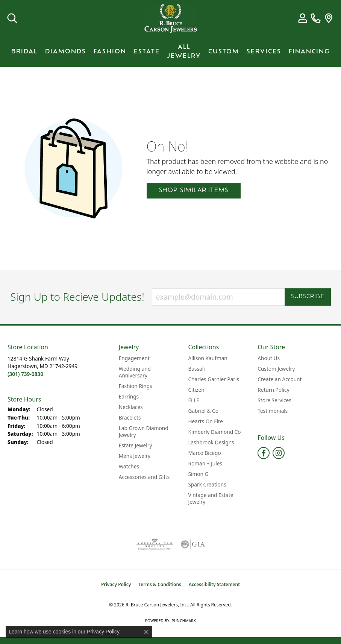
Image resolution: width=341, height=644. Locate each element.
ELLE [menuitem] (194, 400)
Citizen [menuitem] (196, 390)
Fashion (110, 52)
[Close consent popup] (146, 632)
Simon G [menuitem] (198, 474)
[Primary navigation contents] (170, 52)
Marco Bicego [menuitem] (204, 453)
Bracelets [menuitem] (130, 417)
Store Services (274, 400)
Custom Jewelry (276, 369)
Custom (224, 52)
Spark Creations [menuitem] (207, 484)
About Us (269, 358)
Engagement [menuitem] (134, 358)
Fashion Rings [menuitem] (136, 386)
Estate (147, 52)
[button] (12, 18)
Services (264, 52)
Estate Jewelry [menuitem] (136, 445)
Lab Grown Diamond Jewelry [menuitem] (144, 431)
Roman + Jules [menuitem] (205, 463)
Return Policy (273, 390)
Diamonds (66, 52)
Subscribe (308, 297)
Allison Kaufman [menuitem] (208, 358)
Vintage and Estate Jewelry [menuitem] (211, 498)
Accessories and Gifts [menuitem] (144, 477)
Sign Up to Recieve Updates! (77, 297)
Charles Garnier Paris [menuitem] (214, 379)
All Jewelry (184, 52)
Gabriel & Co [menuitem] (203, 411)
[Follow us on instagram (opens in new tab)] (279, 453)
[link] (316, 18)
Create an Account (280, 379)
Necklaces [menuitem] (131, 407)
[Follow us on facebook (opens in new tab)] (264, 453)
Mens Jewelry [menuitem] (135, 456)
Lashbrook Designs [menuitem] (211, 442)
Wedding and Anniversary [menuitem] (135, 372)
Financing (309, 52)
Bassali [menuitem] (196, 369)
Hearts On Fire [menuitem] (205, 421)
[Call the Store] (25, 374)
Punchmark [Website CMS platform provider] (184, 621)
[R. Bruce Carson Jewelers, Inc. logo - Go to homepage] (171, 18)
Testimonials (273, 411)
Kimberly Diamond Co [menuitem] (214, 432)
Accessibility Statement (214, 584)
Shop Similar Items (194, 191)
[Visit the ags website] (155, 544)
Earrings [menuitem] (129, 396)
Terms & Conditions (160, 584)
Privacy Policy (116, 584)
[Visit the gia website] (193, 544)
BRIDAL (24, 52)
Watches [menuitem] (129, 466)
